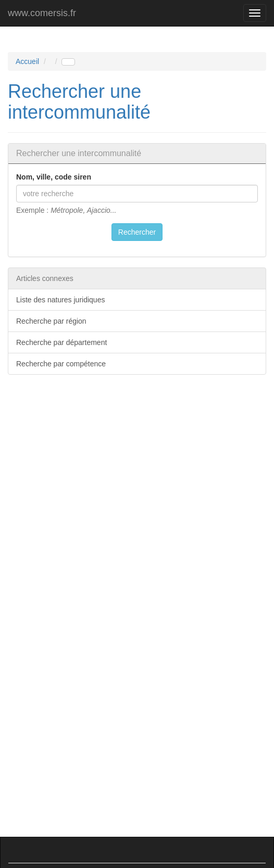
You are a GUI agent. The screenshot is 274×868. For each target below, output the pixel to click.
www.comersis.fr (42, 13)
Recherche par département (61, 342)
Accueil (27, 61)
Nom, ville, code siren (54, 177)
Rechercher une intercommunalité (79, 102)
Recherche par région (51, 321)
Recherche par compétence (61, 364)
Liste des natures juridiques (60, 300)
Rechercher (137, 232)
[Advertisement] (141, 463)
